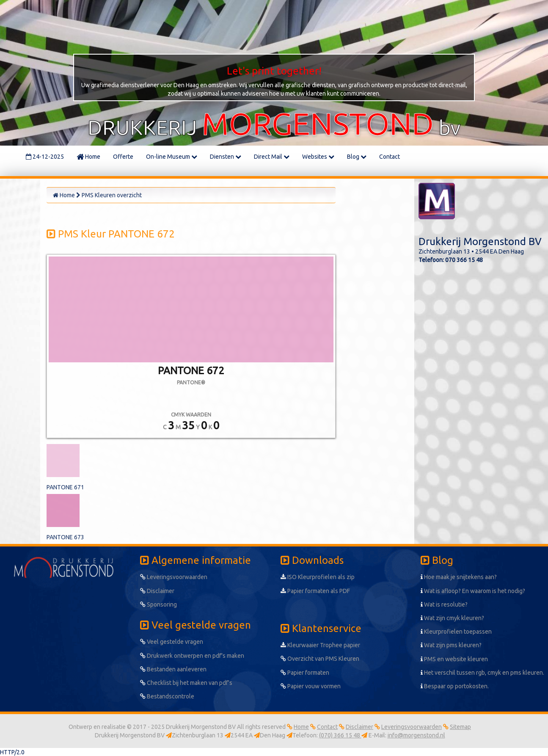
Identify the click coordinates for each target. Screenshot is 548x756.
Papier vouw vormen (311, 686)
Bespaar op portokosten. (455, 686)
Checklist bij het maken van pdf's (186, 683)
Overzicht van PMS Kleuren (320, 659)
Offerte (123, 157)
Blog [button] (357, 157)
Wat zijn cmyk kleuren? (452, 618)
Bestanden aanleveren (173, 669)
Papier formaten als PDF (315, 591)
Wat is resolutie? (444, 604)
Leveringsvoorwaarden (174, 577)
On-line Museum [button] (172, 157)
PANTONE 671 (65, 487)
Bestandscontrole (167, 696)
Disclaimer (157, 591)
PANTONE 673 (65, 537)
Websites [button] (318, 157)
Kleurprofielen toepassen (456, 632)
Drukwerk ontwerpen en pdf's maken (192, 656)
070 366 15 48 (464, 260)
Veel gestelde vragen (172, 642)
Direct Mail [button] (272, 157)
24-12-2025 (45, 157)
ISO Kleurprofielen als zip (318, 577)
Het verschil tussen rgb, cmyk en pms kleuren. (482, 673)
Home (88, 157)
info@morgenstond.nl (416, 735)
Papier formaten (305, 673)
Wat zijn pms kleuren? (451, 645)
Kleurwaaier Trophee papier (320, 645)
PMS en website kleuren (454, 659)
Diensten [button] (226, 157)
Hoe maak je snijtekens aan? (459, 577)
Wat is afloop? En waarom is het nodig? (473, 591)
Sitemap (460, 727)
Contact (390, 157)
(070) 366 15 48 (340, 735)
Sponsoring (158, 604)
